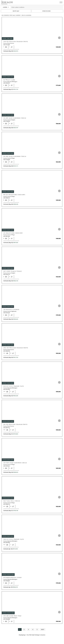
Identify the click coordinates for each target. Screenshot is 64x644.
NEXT (43, 629)
